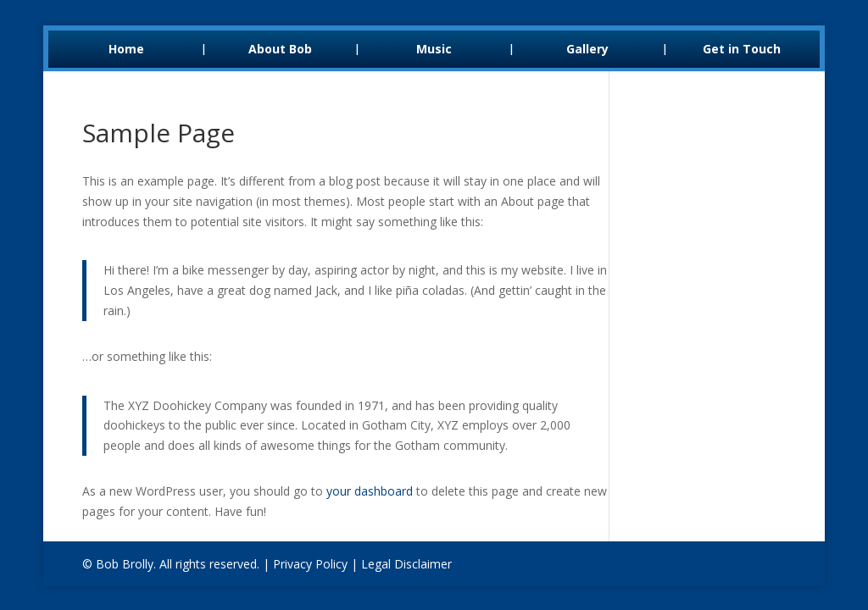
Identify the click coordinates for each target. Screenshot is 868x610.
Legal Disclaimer (406, 564)
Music (434, 49)
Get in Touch (742, 49)
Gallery (587, 49)
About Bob (280, 49)
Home (126, 49)
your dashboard (370, 491)
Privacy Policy (310, 564)
